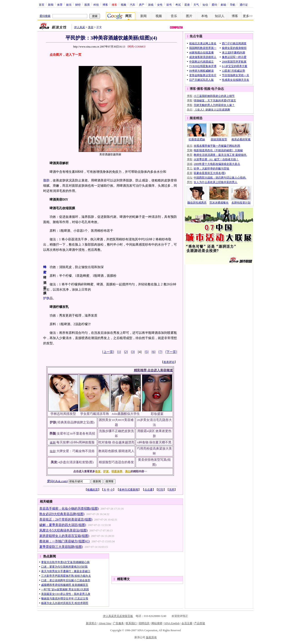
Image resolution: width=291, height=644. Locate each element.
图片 (189, 16)
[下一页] (171, 352)
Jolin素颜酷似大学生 (126, 414)
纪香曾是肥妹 (197, 139)
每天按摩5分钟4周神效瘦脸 (75, 442)
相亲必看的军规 (241, 139)
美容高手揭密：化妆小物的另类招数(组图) (69, 509)
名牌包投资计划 (241, 203)
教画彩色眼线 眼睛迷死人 (116, 451)
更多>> (248, 16)
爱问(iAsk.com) (57, 481)
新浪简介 (91, 623)
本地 (204, 16)
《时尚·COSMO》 (136, 47)
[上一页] (108, 352)
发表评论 (169, 362)
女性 (160, 5)
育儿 (190, 169)
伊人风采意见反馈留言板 (118, 616)
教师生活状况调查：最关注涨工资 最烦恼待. (220, 155)
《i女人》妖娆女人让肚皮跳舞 (212, 110)
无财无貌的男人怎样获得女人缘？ (214, 105)
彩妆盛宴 (157, 414)
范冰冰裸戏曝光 (219, 203)
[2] (126, 352)
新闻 (51, 5)
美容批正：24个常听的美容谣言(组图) (66, 519)
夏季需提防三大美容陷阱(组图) (61, 547)
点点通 (148, 490)
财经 (78, 5)
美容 (91, 27)
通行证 (244, 5)
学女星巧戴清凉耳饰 (95, 414)
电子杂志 (218, 89)
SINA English (172, 623)
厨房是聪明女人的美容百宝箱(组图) (64, 536)
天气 (196, 5)
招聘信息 (144, 623)
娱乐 (69, 5)
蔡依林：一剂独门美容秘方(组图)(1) (65, 541)
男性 (190, 182)
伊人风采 (80, 27)
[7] (160, 352)
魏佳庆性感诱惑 (197, 203)
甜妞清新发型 (219, 139)
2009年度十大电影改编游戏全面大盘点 (217, 164)
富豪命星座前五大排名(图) (210, 173)
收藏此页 (93, 490)
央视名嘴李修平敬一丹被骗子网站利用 (217, 146)
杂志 (190, 110)
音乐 (174, 16)
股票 (87, 5)
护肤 (46, 298)
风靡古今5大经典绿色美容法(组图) (63, 530)
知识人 (220, 16)
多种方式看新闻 (129, 490)
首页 (42, 5)
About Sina (105, 623)
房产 (142, 5)
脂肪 (46, 180)
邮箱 (223, 5)
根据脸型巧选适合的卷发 (116, 462)
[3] (133, 352)
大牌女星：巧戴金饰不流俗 (75, 451)
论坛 (190, 178)
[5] (147, 352)
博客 (105, 5)
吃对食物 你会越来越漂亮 (116, 442)
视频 (123, 5)
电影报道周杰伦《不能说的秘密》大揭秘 (218, 150)
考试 (178, 5)
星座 (187, 5)
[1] (119, 352)
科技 (96, 5)
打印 (161, 490)
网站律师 (157, 623)
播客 (200, 89)
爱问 (214, 5)
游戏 (151, 5)
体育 (60, 5)
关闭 (172, 490)
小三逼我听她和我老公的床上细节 (214, 96)
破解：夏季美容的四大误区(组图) (63, 525)
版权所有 (151, 637)
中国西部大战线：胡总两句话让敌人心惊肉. (220, 178)
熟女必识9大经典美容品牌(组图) (62, 514)
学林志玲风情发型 (63, 414)
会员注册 (187, 623)
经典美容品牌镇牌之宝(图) (76, 422)
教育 (190, 155)
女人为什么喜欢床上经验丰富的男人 (216, 182)
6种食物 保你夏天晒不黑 (154, 442)
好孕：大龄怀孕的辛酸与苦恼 (211, 169)
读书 (169, 5)
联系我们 (131, 623)
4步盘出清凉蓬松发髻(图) (76, 462)
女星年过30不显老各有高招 (76, 434)
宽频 (190, 150)
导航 (233, 5)
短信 (205, 5)
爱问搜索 (45, 16)
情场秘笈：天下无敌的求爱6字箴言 (215, 101)
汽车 (133, 5)
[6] (153, 352)
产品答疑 (200, 623)
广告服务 (118, 623)
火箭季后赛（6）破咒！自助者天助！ (216, 159)
